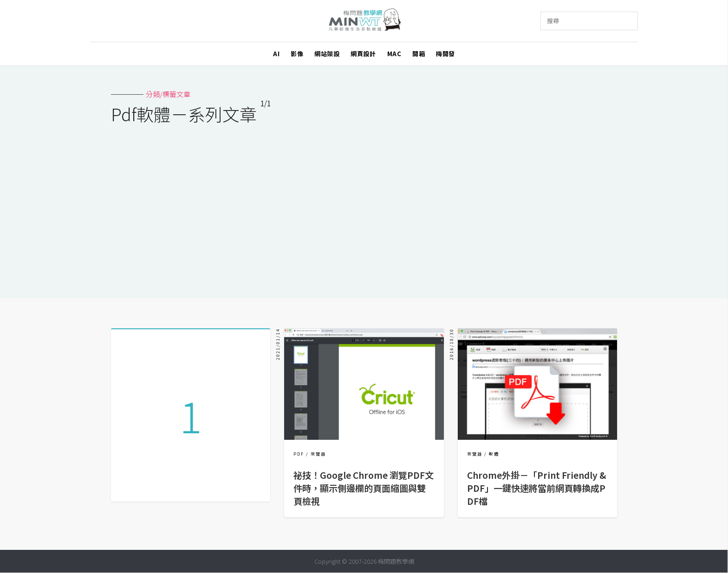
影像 (297, 54)
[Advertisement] (364, 205)
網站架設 (327, 54)
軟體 (494, 454)
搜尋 (553, 21)
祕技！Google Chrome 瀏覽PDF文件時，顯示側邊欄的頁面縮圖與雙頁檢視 (364, 488)
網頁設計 (363, 54)
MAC (394, 54)
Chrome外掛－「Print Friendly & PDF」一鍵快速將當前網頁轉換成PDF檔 (537, 488)
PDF (299, 454)
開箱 (419, 54)
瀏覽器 (318, 454)
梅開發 (445, 54)
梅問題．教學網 (364, 21)
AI (276, 54)
